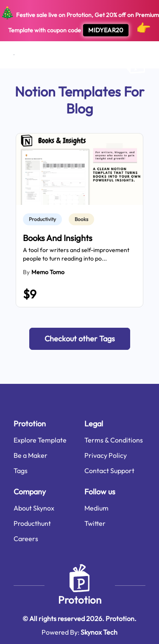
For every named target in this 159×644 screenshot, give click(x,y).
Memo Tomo (48, 272)
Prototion (80, 600)
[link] (44, 219)
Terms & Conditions (114, 440)
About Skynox (34, 508)
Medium (96, 508)
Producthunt (32, 523)
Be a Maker (31, 455)
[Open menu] (14, 55)
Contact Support (109, 471)
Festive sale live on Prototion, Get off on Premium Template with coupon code (79, 21)
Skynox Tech (99, 632)
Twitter (95, 523)
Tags (21, 471)
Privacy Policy (106, 455)
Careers (26, 539)
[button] (80, 339)
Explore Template (40, 440)
